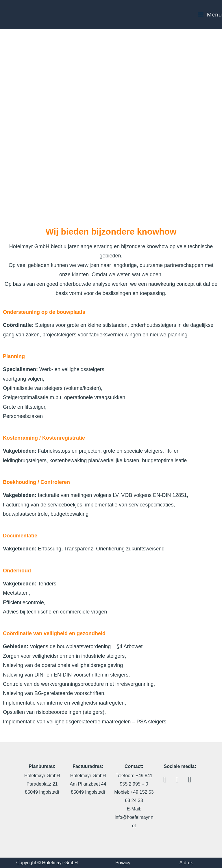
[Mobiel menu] (210, 14)
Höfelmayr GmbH (28, 14)
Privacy (123, 863)
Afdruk (186, 863)
